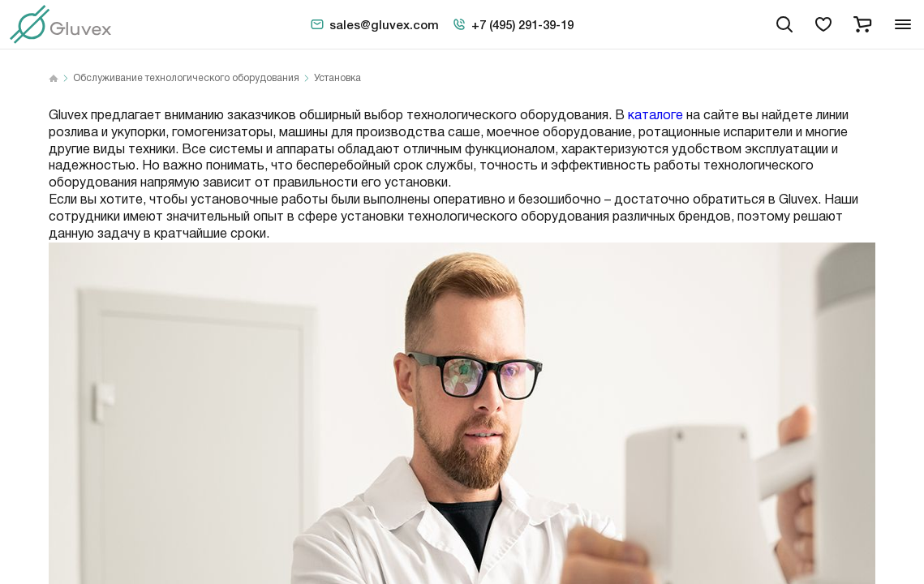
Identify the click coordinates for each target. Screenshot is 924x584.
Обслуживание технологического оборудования (186, 79)
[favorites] (823, 24)
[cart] (862, 24)
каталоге (655, 116)
